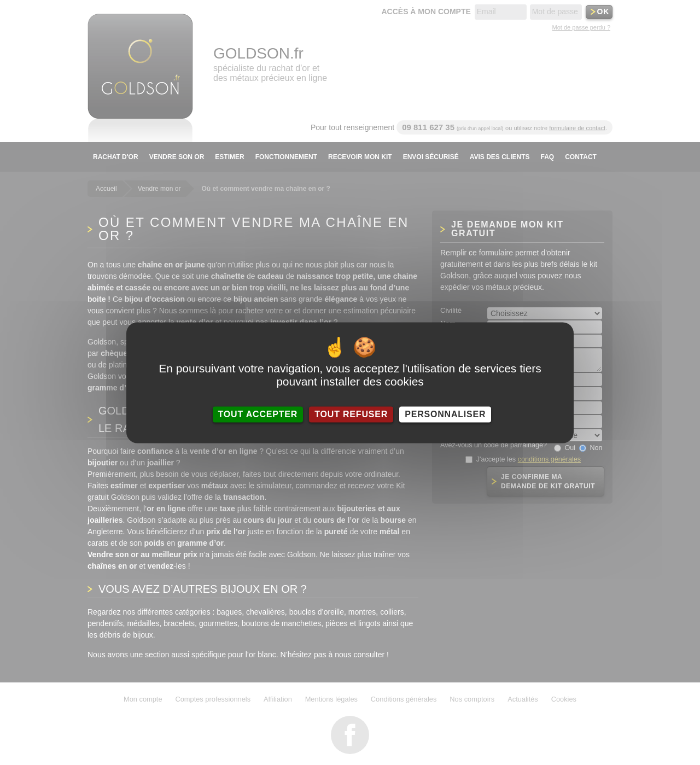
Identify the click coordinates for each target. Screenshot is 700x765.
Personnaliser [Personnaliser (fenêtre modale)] (445, 414)
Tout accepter (258, 414)
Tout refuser (351, 414)
